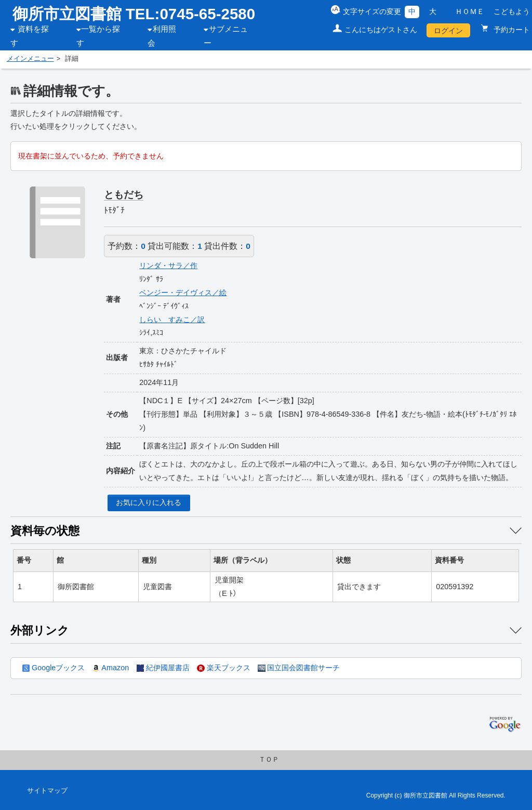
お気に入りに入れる (149, 502)
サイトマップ (47, 791)
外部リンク (40, 630)
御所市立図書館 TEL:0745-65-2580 (134, 14)
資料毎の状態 (45, 531)
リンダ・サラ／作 (168, 265)
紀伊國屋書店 (163, 668)
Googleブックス (54, 668)
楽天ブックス (223, 668)
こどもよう (512, 11)
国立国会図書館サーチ (299, 668)
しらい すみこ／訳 (172, 320)
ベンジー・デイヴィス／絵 (183, 293)
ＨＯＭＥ (470, 11)
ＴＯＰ (269, 760)
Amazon (111, 668)
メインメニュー (30, 59)
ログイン (448, 31)
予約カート (511, 30)
